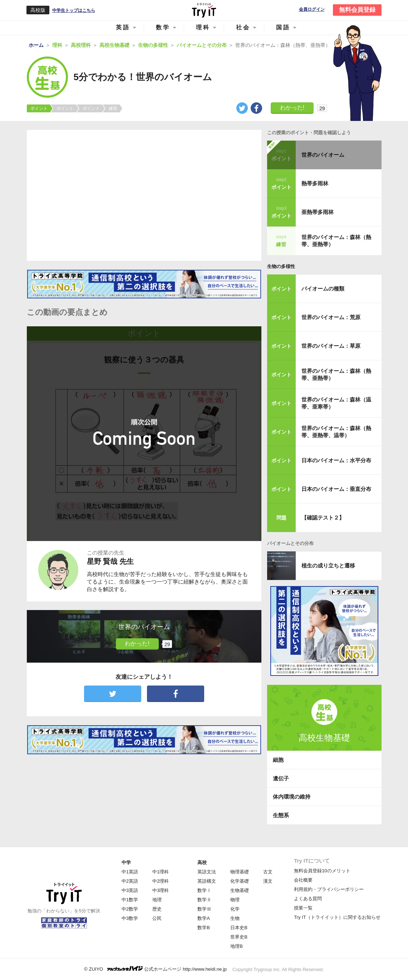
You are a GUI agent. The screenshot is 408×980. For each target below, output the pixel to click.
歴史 (157, 909)
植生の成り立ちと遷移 (328, 565)
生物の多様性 (281, 266)
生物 (235, 918)
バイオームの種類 (323, 289)
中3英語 (130, 890)
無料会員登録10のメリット (322, 871)
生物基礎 (240, 890)
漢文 (268, 881)
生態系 (281, 815)
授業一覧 (303, 908)
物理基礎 (240, 872)
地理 (157, 900)
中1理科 (161, 872)
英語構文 (207, 881)
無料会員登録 (357, 10)
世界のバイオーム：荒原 (331, 317)
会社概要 (303, 880)
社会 (243, 27)
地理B (237, 946)
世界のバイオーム (323, 155)
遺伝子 (281, 778)
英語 (123, 27)
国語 (283, 27)
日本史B (239, 928)
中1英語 (130, 872)
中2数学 (130, 909)
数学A (204, 918)
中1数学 (130, 900)
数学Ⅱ (204, 900)
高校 (202, 862)
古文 (268, 872)
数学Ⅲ (204, 909)
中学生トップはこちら (74, 10)
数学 (163, 27)
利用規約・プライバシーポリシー (329, 889)
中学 (126, 862)
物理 (235, 900)
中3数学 (130, 918)
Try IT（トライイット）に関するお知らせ (337, 917)
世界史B (239, 937)
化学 (235, 909)
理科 (203, 27)
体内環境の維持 (292, 797)
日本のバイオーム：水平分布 (336, 460)
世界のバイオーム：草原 (331, 346)
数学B (204, 928)
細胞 (278, 760)
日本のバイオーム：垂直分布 (336, 489)
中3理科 (161, 890)
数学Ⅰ (204, 890)
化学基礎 (240, 881)
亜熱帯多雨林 (318, 212)
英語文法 (207, 872)
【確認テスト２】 (323, 518)
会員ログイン (312, 9)
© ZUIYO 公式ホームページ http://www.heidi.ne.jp (155, 969)
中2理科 (161, 881)
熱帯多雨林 (315, 183)
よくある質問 (308, 899)
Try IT (204, 10)
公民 (157, 918)
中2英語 (130, 881)
